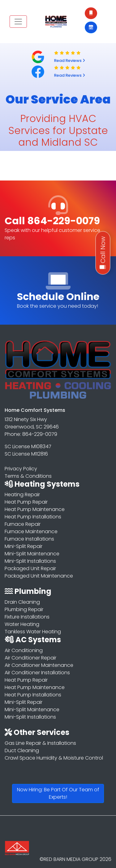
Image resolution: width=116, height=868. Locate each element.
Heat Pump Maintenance (35, 509)
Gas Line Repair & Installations (40, 743)
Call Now (103, 253)
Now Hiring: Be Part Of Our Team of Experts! (58, 793)
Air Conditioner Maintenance (39, 665)
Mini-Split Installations (30, 561)
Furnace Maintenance (31, 531)
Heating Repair (22, 495)
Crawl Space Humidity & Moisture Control (54, 758)
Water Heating (22, 624)
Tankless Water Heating (33, 632)
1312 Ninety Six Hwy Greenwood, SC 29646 (32, 423)
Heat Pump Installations (33, 517)
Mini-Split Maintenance (32, 554)
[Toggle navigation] (18, 22)
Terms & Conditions (28, 476)
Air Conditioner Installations (37, 673)
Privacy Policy (21, 469)
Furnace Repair (23, 524)
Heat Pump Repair (26, 502)
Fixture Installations (27, 617)
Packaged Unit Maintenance (39, 576)
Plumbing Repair (24, 609)
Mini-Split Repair (24, 546)
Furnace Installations (29, 539)
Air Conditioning (24, 650)
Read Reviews (70, 61)
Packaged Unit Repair (30, 568)
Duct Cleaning (22, 750)
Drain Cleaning (22, 602)
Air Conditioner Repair (30, 658)
